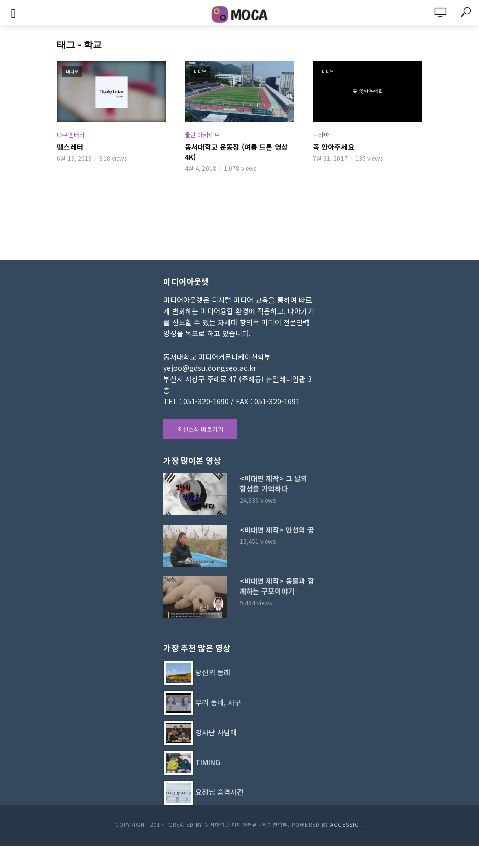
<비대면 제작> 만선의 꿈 (277, 530)
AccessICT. (347, 825)
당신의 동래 (213, 672)
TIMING (208, 762)
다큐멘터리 (71, 135)
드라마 (321, 135)
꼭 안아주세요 (333, 147)
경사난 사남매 (216, 732)
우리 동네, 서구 (218, 702)
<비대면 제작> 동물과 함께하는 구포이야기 (277, 586)
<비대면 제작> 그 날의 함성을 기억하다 (273, 483)
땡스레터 (70, 147)
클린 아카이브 (202, 135)
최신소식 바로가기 (200, 429)
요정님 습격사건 (219, 792)
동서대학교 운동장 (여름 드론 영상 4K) (236, 152)
